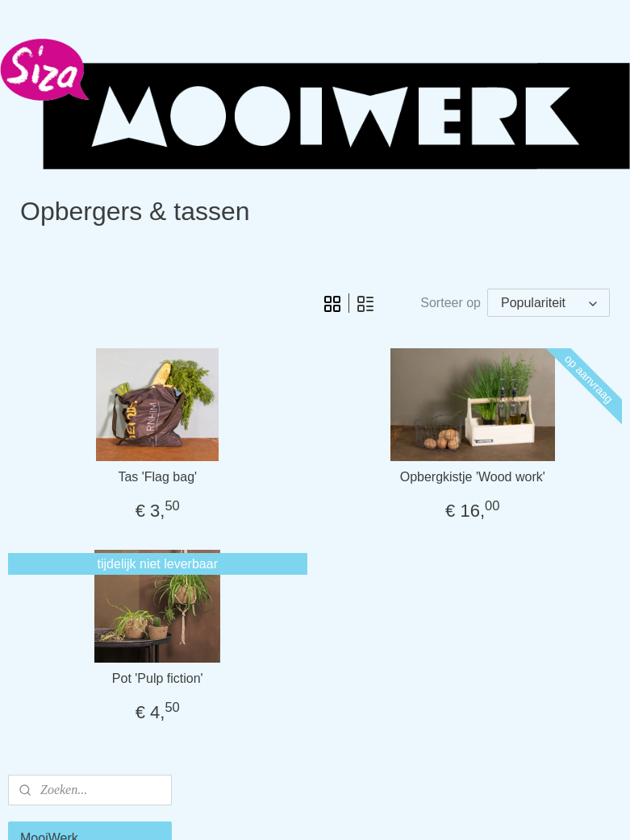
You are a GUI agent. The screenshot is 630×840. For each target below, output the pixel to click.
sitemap (259, 810)
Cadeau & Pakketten (80, 481)
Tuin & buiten (59, 399)
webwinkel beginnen (340, 810)
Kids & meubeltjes (73, 427)
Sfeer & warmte (65, 318)
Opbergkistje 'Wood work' (517, 511)
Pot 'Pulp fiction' (292, 712)
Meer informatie (66, 535)
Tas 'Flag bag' (293, 511)
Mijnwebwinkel (465, 810)
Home (38, 291)
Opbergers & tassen (78, 372)
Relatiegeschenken (76, 507)
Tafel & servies (63, 345)
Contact (43, 562)
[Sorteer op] (507, 299)
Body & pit (50, 453)
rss (287, 810)
